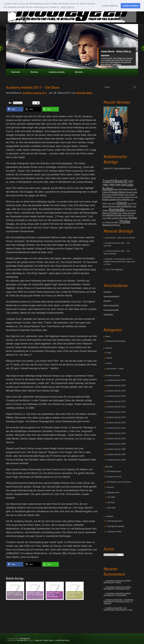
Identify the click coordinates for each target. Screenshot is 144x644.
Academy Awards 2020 (116, 386)
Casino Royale (121, 595)
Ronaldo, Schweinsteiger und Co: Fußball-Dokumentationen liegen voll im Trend (119, 262)
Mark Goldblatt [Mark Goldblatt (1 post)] (123, 213)
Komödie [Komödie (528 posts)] (117, 210)
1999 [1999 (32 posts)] (118, 185)
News (108, 337)
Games (109, 358)
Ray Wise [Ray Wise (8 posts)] (124, 218)
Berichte (79, 72)
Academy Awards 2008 (116, 449)
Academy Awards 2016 (116, 407)
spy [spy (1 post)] (103, 222)
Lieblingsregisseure (114, 521)
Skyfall (118, 582)
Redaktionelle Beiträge (116, 341)
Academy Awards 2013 (116, 423)
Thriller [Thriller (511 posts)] (125, 222)
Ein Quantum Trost (123, 589)
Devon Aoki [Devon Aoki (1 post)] (134, 197)
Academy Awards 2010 (116, 439)
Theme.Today (48, 640)
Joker (130, 610)
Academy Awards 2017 (116, 402)
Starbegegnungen (114, 471)
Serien (109, 363)
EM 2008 (111, 497)
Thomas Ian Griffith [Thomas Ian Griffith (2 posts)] (112, 222)
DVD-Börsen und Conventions (119, 482)
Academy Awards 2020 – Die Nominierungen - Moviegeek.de (115, 609)
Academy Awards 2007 (116, 455)
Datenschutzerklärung (111, 296)
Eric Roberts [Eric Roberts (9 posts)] (124, 200)
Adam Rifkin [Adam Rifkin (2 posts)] (118, 189)
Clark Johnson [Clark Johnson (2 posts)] (130, 195)
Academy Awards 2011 (116, 433)
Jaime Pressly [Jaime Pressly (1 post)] (132, 204)
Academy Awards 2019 (116, 391)
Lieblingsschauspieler (115, 526)
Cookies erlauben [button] (131, 6)
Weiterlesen (117, 64)
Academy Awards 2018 (116, 396)
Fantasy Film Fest (114, 477)
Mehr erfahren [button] (68, 7)
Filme (109, 353)
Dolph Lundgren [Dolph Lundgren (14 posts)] (110, 199)
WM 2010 (111, 508)
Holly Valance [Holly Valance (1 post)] (112, 204)
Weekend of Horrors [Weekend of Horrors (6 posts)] (111, 225)
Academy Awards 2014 (116, 417)
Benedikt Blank (84, 93)
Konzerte (110, 487)
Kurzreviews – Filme (115, 369)
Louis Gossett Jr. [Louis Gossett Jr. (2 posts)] (131, 211)
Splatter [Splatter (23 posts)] (133, 218)
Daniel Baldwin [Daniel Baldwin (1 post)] (125, 197)
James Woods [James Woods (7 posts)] (109, 206)
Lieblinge (109, 516)
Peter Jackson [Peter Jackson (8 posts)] (113, 218)
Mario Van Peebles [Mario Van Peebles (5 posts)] (110, 213)
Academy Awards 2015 (116, 412)
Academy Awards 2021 (116, 380)
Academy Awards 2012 (116, 428)
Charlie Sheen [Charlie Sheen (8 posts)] (118, 195)
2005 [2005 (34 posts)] (124, 185)
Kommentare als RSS (111, 310)
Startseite (16, 72)
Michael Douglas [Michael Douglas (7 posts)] (114, 215)
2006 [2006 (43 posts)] (130, 185)
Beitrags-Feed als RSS (111, 305)
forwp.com (39, 640)
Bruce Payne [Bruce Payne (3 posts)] (107, 195)
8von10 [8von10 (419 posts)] (121, 181)
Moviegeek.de (25, 639)
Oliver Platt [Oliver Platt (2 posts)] (126, 215)
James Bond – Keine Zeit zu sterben (120, 238)
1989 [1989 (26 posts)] (105, 185)
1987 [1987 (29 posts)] (131, 181)
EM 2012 (111, 503)
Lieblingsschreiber (114, 532)
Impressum (108, 292)
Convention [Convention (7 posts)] (107, 197)
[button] (15, 109)
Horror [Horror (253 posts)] (122, 203)
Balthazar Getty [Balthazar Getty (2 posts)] (128, 189)
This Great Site (22, 640)
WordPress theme (63, 640)
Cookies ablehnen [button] (110, 6)
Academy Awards (57, 72)
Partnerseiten (108, 314)
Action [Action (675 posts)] (108, 189)
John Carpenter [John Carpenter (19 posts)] (124, 206)
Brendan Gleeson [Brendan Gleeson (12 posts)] (118, 192)
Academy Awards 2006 (116, 460)
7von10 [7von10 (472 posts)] (108, 181)
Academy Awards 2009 (116, 444)
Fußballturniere (113, 493)
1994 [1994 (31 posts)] (111, 185)
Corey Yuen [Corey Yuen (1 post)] (116, 197)
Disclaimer (107, 301)
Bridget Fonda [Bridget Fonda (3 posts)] (132, 192)
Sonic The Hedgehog (114, 270)
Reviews (34, 72)
